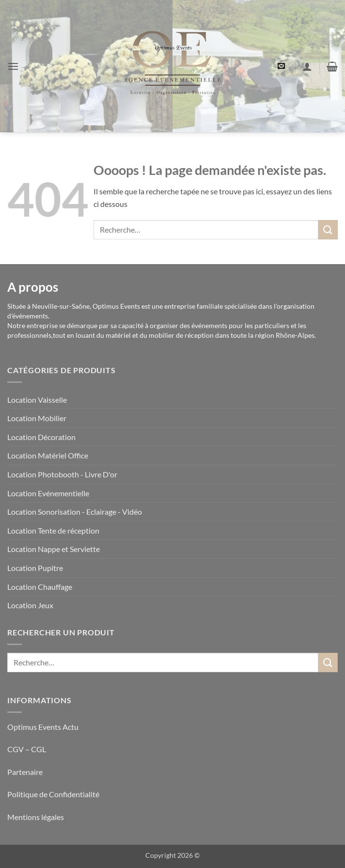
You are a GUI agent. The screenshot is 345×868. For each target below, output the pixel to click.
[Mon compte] (307, 66)
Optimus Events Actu (43, 727)
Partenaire (26, 772)
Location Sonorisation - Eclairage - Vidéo (75, 512)
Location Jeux (30, 605)
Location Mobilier (37, 418)
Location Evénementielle (48, 493)
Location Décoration (41, 437)
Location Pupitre (35, 568)
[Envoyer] (328, 229)
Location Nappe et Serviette (54, 549)
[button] (13, 66)
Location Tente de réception (53, 530)
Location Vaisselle (37, 400)
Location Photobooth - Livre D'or (62, 474)
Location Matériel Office (48, 455)
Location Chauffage (40, 587)
